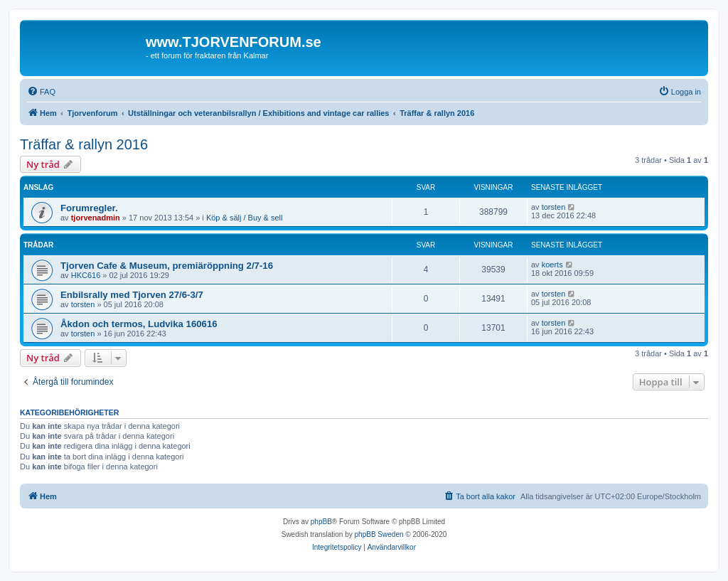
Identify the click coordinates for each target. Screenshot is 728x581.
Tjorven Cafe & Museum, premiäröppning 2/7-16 (167, 266)
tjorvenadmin (96, 218)
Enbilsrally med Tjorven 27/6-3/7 (132, 295)
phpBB (321, 522)
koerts (552, 265)
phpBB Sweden (379, 534)
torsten (554, 207)
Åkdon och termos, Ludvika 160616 (139, 324)
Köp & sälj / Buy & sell (245, 218)
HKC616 (86, 275)
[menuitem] (41, 92)
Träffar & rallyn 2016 (84, 144)
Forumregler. (89, 208)
